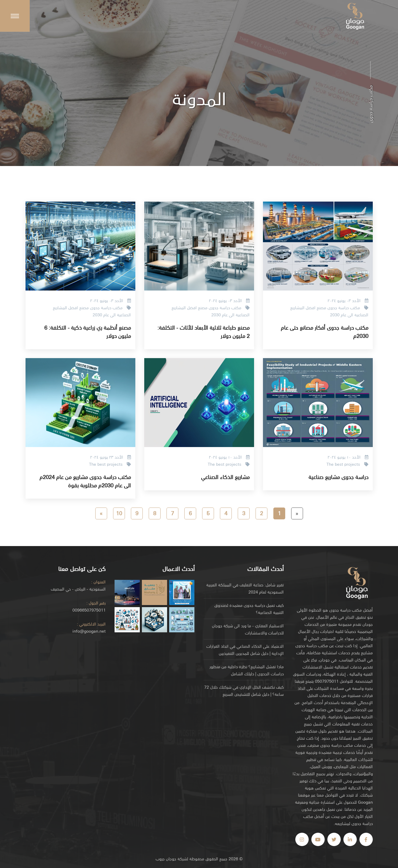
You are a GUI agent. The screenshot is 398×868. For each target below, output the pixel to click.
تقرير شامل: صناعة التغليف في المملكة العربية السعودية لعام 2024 (245, 588)
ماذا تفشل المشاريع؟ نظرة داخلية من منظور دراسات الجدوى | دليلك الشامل (247, 670)
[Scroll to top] (15, 16)
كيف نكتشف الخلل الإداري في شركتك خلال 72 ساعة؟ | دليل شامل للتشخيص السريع (244, 690)
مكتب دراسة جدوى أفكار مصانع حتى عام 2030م (325, 331)
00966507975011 (89, 610)
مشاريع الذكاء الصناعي (225, 477)
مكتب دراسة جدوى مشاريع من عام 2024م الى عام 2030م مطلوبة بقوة (85, 481)
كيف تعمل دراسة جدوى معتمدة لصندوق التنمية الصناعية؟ (249, 609)
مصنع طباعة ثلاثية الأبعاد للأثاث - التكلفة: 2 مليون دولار (203, 331)
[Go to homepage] (357, 583)
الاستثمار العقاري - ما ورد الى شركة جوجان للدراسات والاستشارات (248, 629)
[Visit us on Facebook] (366, 839)
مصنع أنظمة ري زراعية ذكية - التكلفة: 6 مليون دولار (88, 331)
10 (119, 513)
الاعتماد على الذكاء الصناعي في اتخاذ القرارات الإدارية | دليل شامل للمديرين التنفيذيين (245, 650)
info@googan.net (89, 631)
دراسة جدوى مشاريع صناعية (338, 477)
